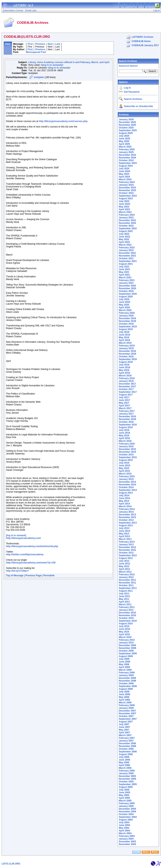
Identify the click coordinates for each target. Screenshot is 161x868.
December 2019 (127, 318)
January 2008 (126, 708)
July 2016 (124, 430)
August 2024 (126, 166)
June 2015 (124, 466)
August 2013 (126, 525)
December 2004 (127, 809)
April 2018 (124, 373)
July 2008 (124, 692)
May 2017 (124, 403)
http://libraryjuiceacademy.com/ (23, 538)
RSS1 (146, 852)
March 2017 (125, 408)
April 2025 (124, 144)
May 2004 (124, 828)
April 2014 (124, 504)
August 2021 (126, 264)
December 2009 (127, 645)
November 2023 (127, 190)
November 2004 (127, 812)
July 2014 (124, 495)
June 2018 (124, 367)
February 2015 (127, 476)
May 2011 (124, 599)
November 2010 (127, 615)
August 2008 (126, 689)
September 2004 (128, 817)
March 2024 (125, 179)
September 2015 (128, 457)
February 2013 (127, 542)
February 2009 (127, 673)
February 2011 (127, 607)
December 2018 (127, 351)
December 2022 (127, 220)
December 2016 (127, 416)
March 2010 (125, 637)
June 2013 (124, 531)
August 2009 (126, 656)
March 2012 (125, 572)
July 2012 (124, 561)
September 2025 (128, 130)
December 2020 (127, 286)
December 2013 (127, 515)
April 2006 (124, 765)
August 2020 (126, 297)
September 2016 (128, 425)
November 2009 (127, 648)
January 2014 (126, 512)
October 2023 (126, 193)
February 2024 (127, 182)
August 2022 (126, 231)
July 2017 (124, 397)
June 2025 (124, 139)
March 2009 (125, 670)
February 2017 (127, 411)
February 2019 (127, 346)
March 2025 (125, 147)
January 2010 (126, 643)
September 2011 (128, 588)
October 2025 (126, 128)
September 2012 (128, 555)
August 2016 (126, 427)
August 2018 (126, 362)
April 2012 (124, 569)
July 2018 (124, 365)
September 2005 (128, 784)
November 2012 (127, 550)
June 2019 (124, 335)
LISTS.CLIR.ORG (11, 864)
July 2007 (124, 724)
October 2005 (126, 782)
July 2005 (124, 790)
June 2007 (124, 727)
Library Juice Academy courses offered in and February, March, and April (69, 62)
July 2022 (124, 234)
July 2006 (124, 757)
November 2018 (127, 354)
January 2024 (126, 185)
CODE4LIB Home (141, 41)
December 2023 (127, 188)
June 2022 (124, 237)
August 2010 (126, 624)
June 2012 (124, 564)
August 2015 (126, 460)
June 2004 (124, 825)
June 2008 (124, 694)
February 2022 (127, 248)
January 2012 (126, 577)
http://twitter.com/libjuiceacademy (25, 554)
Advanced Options (128, 66)
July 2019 (124, 332)
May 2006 (124, 763)
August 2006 (126, 754)
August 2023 (126, 199)
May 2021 (124, 272)
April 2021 (124, 275)
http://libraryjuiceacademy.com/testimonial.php (32, 546)
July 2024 (124, 169)
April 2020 (124, 307)
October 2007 (126, 716)
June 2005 (124, 792)
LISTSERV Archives (143, 37)
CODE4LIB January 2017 (145, 45)
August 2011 (126, 591)
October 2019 (126, 324)
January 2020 (126, 316)
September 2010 (128, 621)
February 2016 (127, 444)
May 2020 (124, 305)
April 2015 (124, 471)
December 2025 (127, 122)
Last (58, 44)
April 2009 (124, 667)
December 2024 (127, 155)
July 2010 (124, 626)
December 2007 (127, 711)
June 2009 (124, 662)
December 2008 (127, 678)
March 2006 (125, 768)
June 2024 (124, 171)
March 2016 (125, 441)
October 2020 (126, 291)
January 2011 (126, 610)
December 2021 (127, 253)
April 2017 (124, 406)
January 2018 (126, 381)
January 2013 (126, 545)
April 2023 (124, 209)
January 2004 (126, 839)
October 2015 (126, 455)
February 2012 (127, 575)
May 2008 (124, 697)
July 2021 (124, 267)
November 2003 (127, 844)
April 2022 (124, 242)
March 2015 (125, 474)
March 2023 (125, 212)
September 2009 (128, 654)
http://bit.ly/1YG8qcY (17, 571)
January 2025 (126, 152)
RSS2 (155, 852)
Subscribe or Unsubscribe (138, 106)
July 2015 (124, 463)
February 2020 (127, 313)
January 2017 (126, 414)
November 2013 (127, 517)
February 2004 (127, 836)
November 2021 (127, 256)
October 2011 (126, 585)
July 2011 (124, 594)
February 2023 (127, 215)
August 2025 (126, 133)
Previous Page (34, 575)
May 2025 (124, 141)
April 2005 (124, 798)
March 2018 (125, 376)
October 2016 (126, 422)
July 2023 (124, 201)
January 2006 (126, 773)
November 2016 (127, 419)
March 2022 (125, 245)
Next (50, 44)
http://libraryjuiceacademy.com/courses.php (63, 121)
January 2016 (126, 446)
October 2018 (126, 357)
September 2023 (128, 196)
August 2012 (126, 558)
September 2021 (128, 261)
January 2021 (126, 283)
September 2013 (128, 523)
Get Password (132, 92)
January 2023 (126, 218)
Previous (40, 44)
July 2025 (124, 136)
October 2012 (126, 553)
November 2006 (127, 746)
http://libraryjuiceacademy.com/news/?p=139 (31, 563)
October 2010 (126, 618)
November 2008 (127, 681)
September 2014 (128, 490)
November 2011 (127, 583)
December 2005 (127, 776)
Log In (127, 88)
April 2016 (124, 438)
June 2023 (124, 204)
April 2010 (124, 634)
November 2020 (127, 288)
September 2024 (128, 163)
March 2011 (125, 604)
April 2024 (124, 177)
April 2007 (124, 733)
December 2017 (127, 384)
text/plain (39, 77)
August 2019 (126, 329)
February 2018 (127, 378)
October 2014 (126, 487)
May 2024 (124, 174)
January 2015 (126, 479)
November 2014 (127, 485)
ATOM (136, 852)
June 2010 (124, 629)
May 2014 (124, 501)
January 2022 (126, 250)
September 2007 (128, 719)
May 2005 (124, 795)
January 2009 (126, 675)
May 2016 (124, 436)
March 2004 (125, 833)
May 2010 (124, 632)
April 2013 (124, 536)
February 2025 (127, 149)
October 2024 (126, 160)
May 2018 (124, 370)
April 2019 (124, 340)
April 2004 (124, 831)
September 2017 (128, 392)
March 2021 (125, 278)
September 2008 (128, 686)
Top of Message (15, 575)
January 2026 (126, 119)
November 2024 (127, 158)
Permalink (49, 575)
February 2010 (127, 640)
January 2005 (126, 806)
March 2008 (125, 703)
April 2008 (124, 700)
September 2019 (128, 327)
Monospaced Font (36, 52)
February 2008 (127, 705)
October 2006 (126, 749)
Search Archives (128, 61)
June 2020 (124, 302)
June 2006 (124, 760)
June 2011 (124, 596)
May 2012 (124, 566)
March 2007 (125, 735)
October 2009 (126, 651)
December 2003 (127, 842)
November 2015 (127, 452)
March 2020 (125, 310)
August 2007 (126, 722)
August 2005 (126, 787)
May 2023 (124, 207)
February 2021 (127, 280)
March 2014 (125, 506)
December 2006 (127, 743)
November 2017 (127, 387)
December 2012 (127, 547)
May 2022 (124, 239)
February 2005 (127, 803)
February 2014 (127, 509)
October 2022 (126, 226)
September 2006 (128, 752)
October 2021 (126, 258)
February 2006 (127, 771)
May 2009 (124, 664)
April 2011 (124, 602)
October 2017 (126, 389)
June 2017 (124, 400)
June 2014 (124, 498)
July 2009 (124, 659)
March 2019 (125, 343)
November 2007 (127, 713)
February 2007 (127, 738)
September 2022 (128, 228)
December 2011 (127, 580)
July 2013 (124, 528)
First (30, 44)
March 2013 (125, 539)
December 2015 (127, 449)
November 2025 (127, 125)
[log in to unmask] (52, 65)
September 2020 (128, 294)
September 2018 (128, 359)
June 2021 (124, 269)
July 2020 (124, 299)
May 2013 (124, 534)
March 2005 (125, 801)
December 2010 (127, 613)
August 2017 (126, 395)
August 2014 (126, 493)
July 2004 (124, 822)
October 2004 (126, 814)
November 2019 (127, 321)
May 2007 (124, 730)
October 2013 (126, 520)
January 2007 (126, 741)
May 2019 (124, 337)
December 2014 (127, 482)
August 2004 (126, 820)
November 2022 (127, 223)
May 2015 (124, 468)
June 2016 (124, 433)
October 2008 (126, 684)
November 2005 (127, 779)
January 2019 (126, 348)
